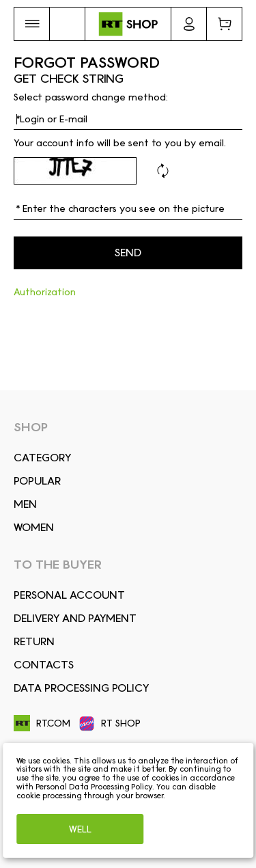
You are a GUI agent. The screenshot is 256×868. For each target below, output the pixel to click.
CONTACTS (44, 665)
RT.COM (42, 723)
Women (34, 527)
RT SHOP (110, 724)
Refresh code (162, 171)
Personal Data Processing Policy (94, 787)
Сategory (42, 458)
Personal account (69, 595)
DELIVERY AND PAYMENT (75, 618)
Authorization (45, 292)
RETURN (34, 641)
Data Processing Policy (81, 688)
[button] (32, 24)
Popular (37, 481)
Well (80, 829)
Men (25, 504)
